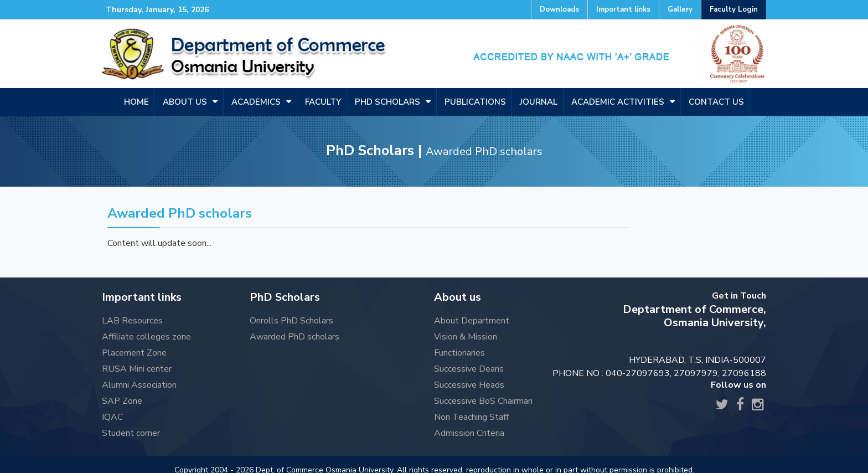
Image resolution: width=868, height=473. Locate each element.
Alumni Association (139, 385)
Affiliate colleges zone (146, 337)
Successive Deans (469, 369)
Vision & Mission (466, 337)
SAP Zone (122, 401)
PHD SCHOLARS (387, 102)
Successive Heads (469, 385)
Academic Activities (618, 102)
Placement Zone (134, 353)
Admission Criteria (469, 433)
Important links (623, 9)
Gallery (680, 9)
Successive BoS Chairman (483, 401)
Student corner (131, 433)
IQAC (112, 417)
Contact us (716, 102)
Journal (539, 102)
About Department (472, 321)
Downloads (559, 9)
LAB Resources (132, 321)
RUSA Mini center (137, 369)
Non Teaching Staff (471, 417)
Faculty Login (734, 9)
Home (136, 102)
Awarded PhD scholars (294, 337)
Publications (475, 102)
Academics (256, 102)
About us (185, 102)
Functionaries (459, 353)
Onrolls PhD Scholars (291, 321)
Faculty (323, 102)
